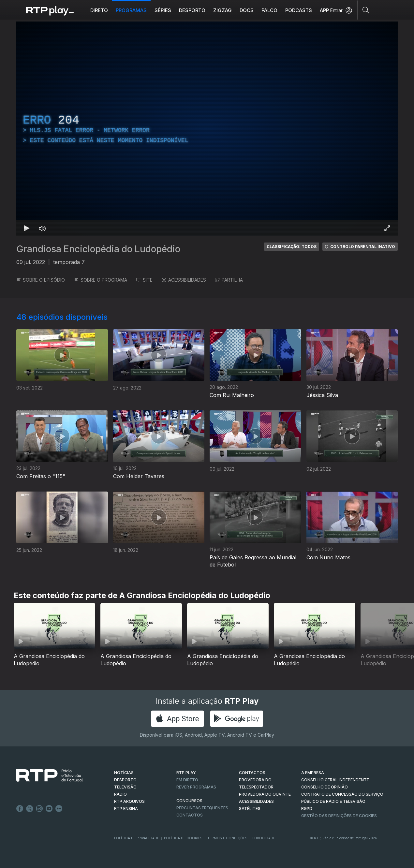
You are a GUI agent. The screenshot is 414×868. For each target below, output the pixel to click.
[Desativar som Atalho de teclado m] (42, 228)
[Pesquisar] (366, 10)
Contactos (190, 815)
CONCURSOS (189, 801)
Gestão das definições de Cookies (339, 816)
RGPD (307, 809)
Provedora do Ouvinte (265, 794)
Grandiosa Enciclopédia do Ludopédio (98, 249)
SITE (144, 280)
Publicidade (264, 838)
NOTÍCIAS (124, 773)
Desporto (192, 10)
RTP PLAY (186, 773)
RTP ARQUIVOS (129, 801)
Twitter (30, 809)
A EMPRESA (313, 773)
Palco (269, 10)
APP (324, 10)
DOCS (247, 10)
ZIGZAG (222, 10)
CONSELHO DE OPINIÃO (325, 787)
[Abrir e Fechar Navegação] (383, 11)
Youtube (49, 809)
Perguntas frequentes (202, 808)
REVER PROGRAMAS (196, 787)
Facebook (20, 809)
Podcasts (299, 10)
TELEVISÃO (125, 787)
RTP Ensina (126, 809)
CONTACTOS (252, 773)
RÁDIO (120, 794)
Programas (131, 10)
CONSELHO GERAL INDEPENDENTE (335, 780)
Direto (99, 10)
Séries (163, 10)
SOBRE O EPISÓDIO (41, 280)
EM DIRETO (187, 780)
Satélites (250, 809)
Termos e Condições (227, 838)
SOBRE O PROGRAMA (101, 280)
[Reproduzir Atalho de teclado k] (27, 228)
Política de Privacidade (137, 838)
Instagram (39, 809)
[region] (207, 129)
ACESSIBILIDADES (184, 280)
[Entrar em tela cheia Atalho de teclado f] (387, 228)
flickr (59, 809)
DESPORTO (125, 780)
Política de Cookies (183, 838)
